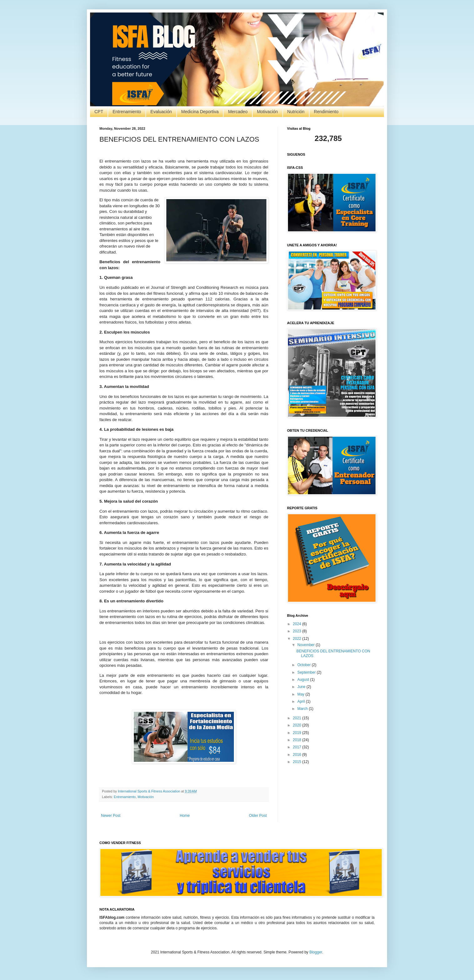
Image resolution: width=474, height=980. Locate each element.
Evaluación (161, 112)
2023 (298, 631)
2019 (298, 733)
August (304, 680)
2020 (298, 725)
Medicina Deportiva (200, 112)
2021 (298, 718)
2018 (298, 740)
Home (185, 816)
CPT (99, 112)
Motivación (267, 112)
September (307, 672)
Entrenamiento (127, 112)
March (303, 709)
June (302, 687)
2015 (298, 762)
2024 (298, 624)
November (307, 645)
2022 (298, 639)
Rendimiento (326, 112)
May (301, 694)
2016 (298, 755)
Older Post (258, 816)
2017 (298, 747)
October (305, 665)
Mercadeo (238, 112)
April (302, 701)
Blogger (316, 952)
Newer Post (111, 816)
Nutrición (296, 112)
